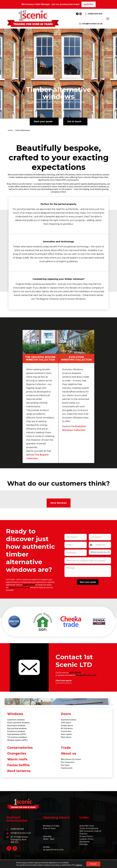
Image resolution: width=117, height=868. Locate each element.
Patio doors (66, 737)
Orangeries (17, 753)
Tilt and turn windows (17, 737)
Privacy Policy (86, 836)
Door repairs (66, 734)
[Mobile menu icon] (108, 19)
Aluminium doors (69, 720)
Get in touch (74, 121)
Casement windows (16, 720)
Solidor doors (67, 725)
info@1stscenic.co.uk (91, 24)
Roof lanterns (19, 771)
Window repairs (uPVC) (17, 740)
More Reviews (59, 503)
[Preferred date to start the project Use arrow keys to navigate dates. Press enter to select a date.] (88, 561)
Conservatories (20, 748)
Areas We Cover (87, 826)
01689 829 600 (93, 14)
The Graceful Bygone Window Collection (40, 358)
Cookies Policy (86, 839)
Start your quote (43, 121)
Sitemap (84, 844)
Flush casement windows (18, 722)
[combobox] (92, 545)
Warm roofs (17, 759)
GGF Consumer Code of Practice (90, 832)
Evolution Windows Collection (76, 358)
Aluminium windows (16, 725)
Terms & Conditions (89, 828)
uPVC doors (66, 722)
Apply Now (89, 4)
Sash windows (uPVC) (17, 734)
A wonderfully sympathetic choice (58, 102)
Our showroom (68, 762)
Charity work (67, 768)
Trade (66, 748)
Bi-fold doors (67, 728)
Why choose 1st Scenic (71, 759)
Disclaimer (85, 842)
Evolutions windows (16, 731)
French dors (66, 731)
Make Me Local (94, 865)
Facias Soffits (18, 765)
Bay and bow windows (17, 728)
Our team (65, 765)
